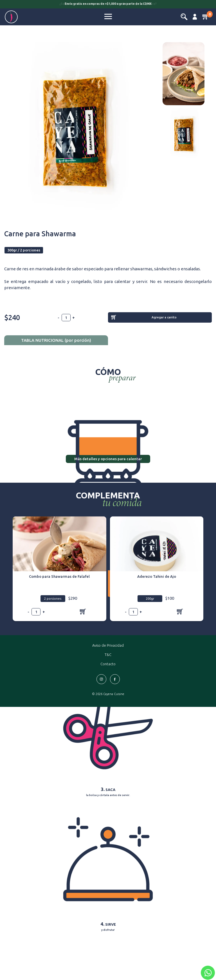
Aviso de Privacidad (108, 645)
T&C (108, 655)
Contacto (108, 664)
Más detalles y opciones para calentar (108, 459)
